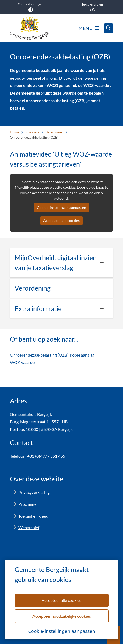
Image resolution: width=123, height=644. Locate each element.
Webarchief (29, 527)
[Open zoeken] (109, 28)
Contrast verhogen (31, 7)
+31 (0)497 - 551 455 (46, 456)
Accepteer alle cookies (61, 600)
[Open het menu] (89, 28)
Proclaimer (28, 504)
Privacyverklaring (34, 492)
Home (15, 132)
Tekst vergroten (92, 7)
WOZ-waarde (22, 362)
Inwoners (32, 132)
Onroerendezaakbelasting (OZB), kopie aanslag (52, 355)
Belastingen (54, 132)
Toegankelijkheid (33, 516)
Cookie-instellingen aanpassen (61, 631)
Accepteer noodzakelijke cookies (61, 616)
